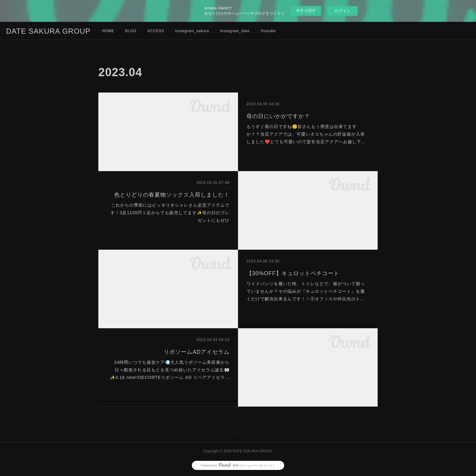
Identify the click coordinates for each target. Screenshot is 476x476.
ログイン (342, 11)
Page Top (238, 434)
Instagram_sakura (192, 31)
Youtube (268, 31)
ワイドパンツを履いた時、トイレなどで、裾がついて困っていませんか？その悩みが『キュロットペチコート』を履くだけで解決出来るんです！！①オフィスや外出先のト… (306, 291)
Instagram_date (235, 31)
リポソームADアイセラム (197, 352)
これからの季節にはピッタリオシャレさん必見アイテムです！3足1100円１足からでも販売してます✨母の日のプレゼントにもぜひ (170, 213)
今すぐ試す (306, 10)
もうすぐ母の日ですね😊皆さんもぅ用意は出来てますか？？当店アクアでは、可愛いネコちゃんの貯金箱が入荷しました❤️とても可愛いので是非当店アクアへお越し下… (306, 134)
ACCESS (156, 31)
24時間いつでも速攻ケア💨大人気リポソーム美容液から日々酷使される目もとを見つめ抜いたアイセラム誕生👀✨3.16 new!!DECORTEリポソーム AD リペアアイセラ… (170, 370)
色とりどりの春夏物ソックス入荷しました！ (172, 195)
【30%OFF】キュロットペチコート (293, 273)
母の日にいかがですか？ (278, 116)
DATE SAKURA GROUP (48, 31)
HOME (108, 31)
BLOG (131, 31)
